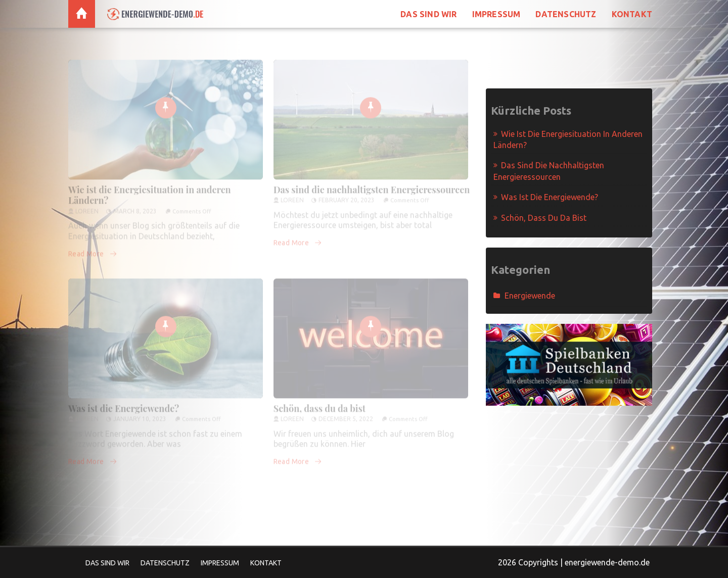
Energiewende (530, 296)
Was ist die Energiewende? (124, 404)
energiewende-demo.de (607, 562)
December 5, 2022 (346, 414)
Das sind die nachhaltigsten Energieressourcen (372, 185)
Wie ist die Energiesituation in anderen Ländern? (150, 190)
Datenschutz (566, 14)
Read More (93, 249)
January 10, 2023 (140, 414)
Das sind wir (428, 14)
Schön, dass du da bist (320, 404)
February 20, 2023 (347, 195)
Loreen (87, 206)
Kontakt (632, 14)
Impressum (496, 14)
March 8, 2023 (135, 206)
